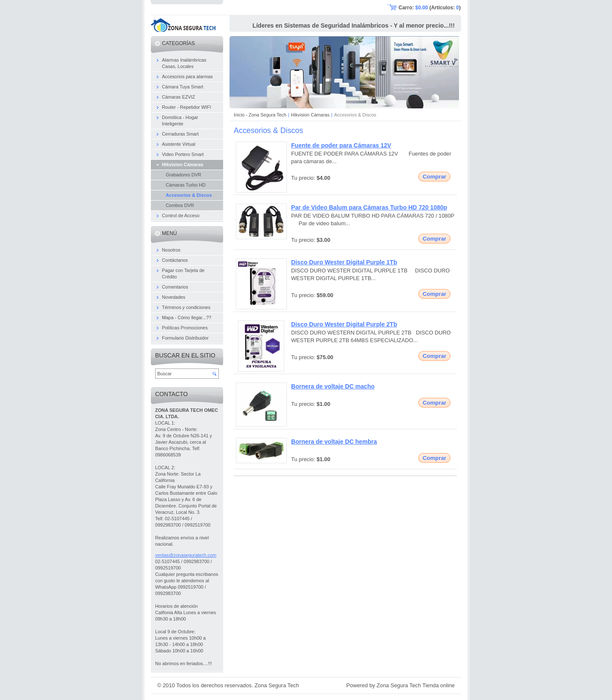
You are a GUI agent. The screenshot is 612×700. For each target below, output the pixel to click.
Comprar (434, 177)
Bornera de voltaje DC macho (333, 386)
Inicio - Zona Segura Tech (260, 115)
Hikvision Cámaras (310, 115)
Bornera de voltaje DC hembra (334, 442)
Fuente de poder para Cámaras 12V (341, 145)
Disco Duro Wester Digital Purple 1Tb (344, 262)
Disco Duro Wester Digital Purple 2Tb (344, 324)
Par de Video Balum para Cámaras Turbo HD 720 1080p (369, 207)
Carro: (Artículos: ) (430, 8)
